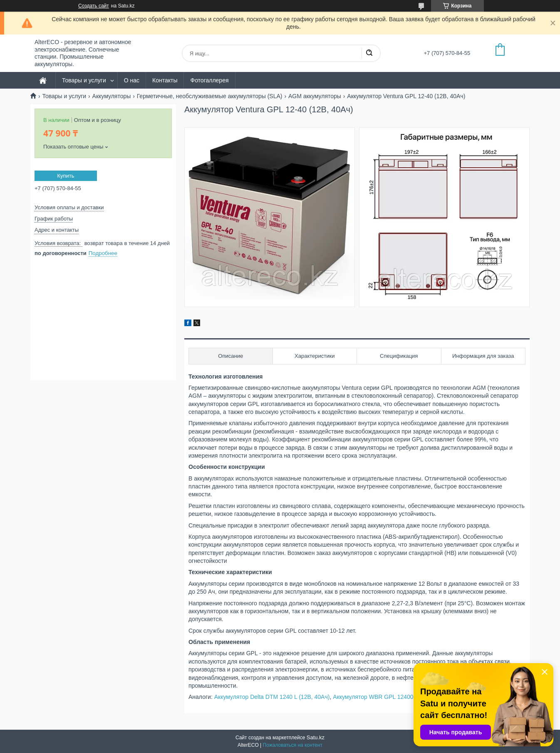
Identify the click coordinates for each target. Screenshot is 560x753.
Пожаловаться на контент (293, 745)
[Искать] (369, 53)
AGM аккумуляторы (315, 96)
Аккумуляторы (112, 96)
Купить (66, 176)
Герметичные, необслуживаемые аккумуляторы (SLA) (210, 96)
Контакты (165, 80)
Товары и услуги (84, 80)
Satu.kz (316, 737)
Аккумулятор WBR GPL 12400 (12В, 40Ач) (389, 697)
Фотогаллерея (209, 80)
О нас (132, 80)
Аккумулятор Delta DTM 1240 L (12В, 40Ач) (272, 697)
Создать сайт (94, 6)
